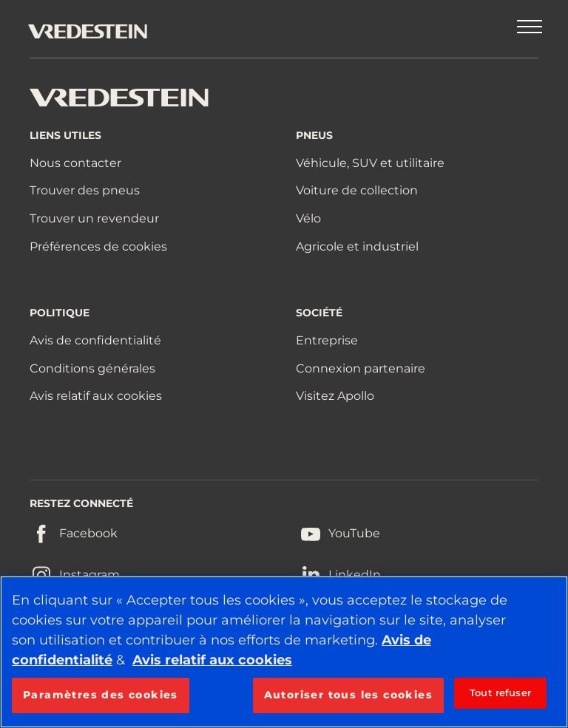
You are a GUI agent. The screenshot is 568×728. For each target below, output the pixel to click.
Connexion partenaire (361, 368)
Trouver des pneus (85, 190)
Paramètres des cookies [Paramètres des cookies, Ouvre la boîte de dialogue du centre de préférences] (101, 695)
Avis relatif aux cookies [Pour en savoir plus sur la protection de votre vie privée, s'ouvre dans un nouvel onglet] (212, 660)
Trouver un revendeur (94, 218)
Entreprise (327, 340)
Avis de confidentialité (95, 340)
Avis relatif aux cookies (96, 396)
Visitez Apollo (335, 396)
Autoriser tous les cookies (348, 695)
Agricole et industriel (357, 246)
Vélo (308, 218)
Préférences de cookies (98, 246)
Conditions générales (92, 368)
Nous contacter (75, 163)
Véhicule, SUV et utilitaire (370, 163)
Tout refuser (500, 693)
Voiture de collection (357, 190)
